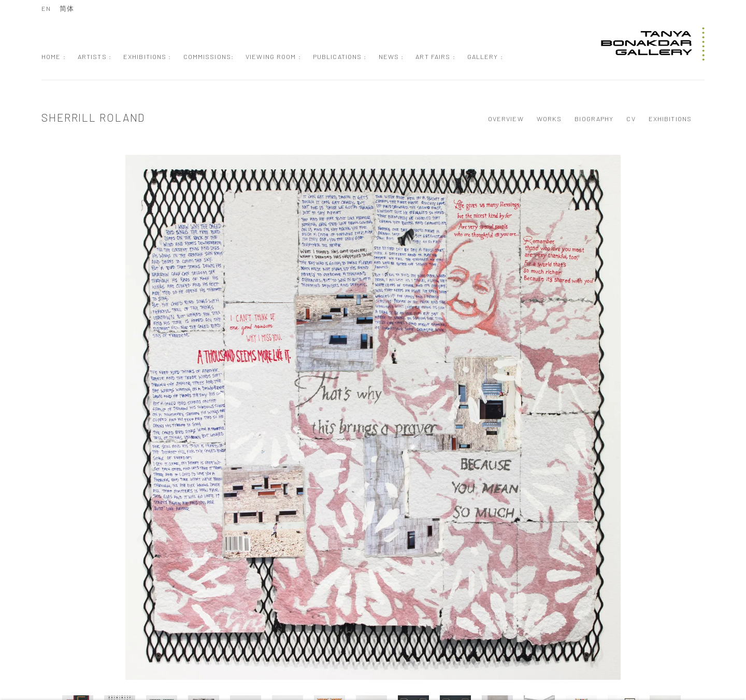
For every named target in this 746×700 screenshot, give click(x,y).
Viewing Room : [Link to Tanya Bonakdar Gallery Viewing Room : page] (273, 56)
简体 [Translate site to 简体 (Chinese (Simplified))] (67, 8)
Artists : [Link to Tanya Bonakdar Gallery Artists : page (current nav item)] (95, 56)
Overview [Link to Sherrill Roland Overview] (506, 119)
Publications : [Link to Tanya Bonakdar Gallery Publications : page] (340, 56)
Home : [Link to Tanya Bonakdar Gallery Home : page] (54, 56)
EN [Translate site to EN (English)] (46, 8)
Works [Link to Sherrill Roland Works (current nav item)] (549, 119)
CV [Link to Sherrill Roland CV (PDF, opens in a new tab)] (631, 119)
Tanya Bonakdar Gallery (653, 44)
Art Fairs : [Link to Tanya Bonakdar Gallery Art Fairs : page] (435, 56)
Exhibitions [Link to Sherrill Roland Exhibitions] (670, 119)
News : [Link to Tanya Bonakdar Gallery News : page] (391, 56)
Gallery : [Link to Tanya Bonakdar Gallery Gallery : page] (485, 56)
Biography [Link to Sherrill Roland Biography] (594, 119)
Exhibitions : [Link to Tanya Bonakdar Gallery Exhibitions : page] (147, 56)
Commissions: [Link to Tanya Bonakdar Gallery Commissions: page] (209, 56)
